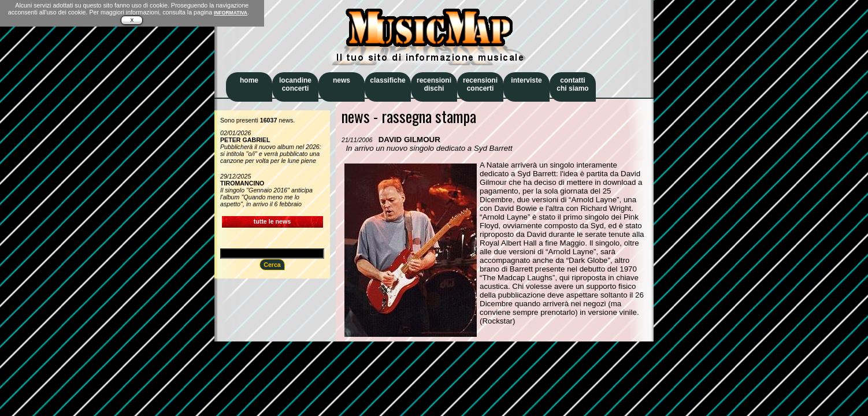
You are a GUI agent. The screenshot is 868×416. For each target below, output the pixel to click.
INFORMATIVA (231, 13)
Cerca (272, 265)
